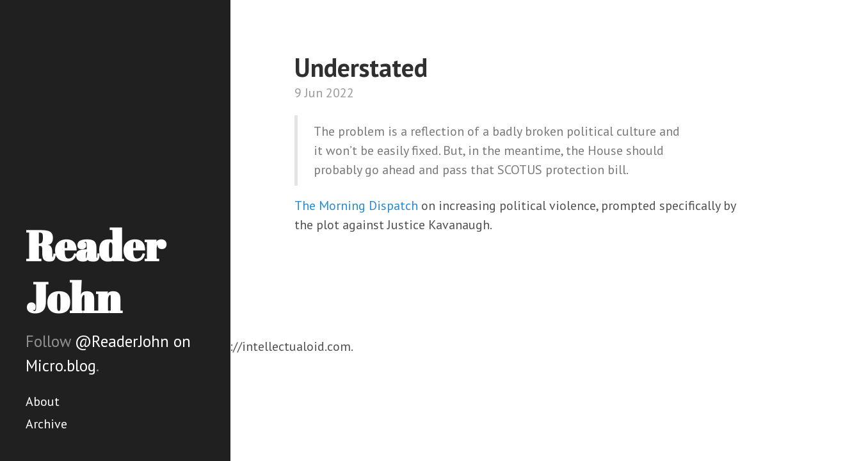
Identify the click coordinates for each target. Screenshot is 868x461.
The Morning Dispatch (356, 206)
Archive (46, 424)
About (43, 401)
